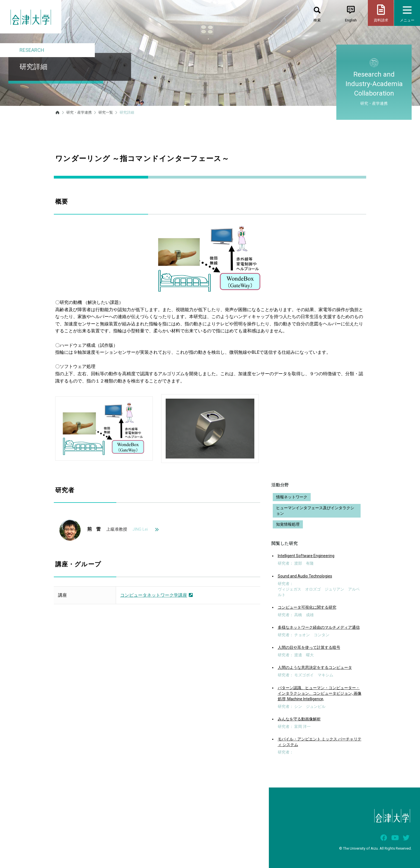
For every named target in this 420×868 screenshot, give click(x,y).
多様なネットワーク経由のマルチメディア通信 (319, 627)
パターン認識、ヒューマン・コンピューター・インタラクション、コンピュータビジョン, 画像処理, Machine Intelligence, (320, 693)
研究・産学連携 (79, 112)
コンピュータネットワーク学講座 (156, 595)
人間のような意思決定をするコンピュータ (315, 667)
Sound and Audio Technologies (305, 576)
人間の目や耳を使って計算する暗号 (309, 647)
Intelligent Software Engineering (306, 556)
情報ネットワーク (292, 497)
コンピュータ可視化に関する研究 (307, 607)
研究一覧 (106, 112)
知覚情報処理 (288, 524)
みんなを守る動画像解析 (299, 719)
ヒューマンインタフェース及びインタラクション (315, 511)
